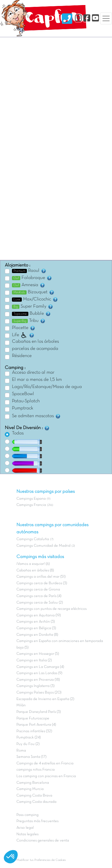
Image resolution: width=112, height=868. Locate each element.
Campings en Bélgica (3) (36, 628)
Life (23, 335)
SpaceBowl (23, 394)
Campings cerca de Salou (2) (40, 603)
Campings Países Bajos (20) (39, 693)
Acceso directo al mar (33, 373)
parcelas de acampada (35, 349)
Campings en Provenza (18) (38, 680)
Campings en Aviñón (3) (36, 622)
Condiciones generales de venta (43, 841)
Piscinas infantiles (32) (34, 731)
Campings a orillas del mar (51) (41, 577)
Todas (18, 433)
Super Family (33, 306)
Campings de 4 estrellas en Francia (45, 763)
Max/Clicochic (35, 299)
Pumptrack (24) (29, 738)
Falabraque (32, 278)
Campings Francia (31, 505)
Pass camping (27, 815)
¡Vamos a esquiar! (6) (33, 564)
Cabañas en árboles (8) (35, 571)
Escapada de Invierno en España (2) (45, 699)
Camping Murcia (30, 789)
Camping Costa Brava (34, 796)
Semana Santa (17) (31, 757)
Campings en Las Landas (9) (39, 673)
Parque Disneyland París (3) (39, 712)
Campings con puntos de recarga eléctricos (52, 609)
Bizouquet (33, 292)
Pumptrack (23, 408)
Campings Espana (31, 499)
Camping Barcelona (33, 783)
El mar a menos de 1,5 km (37, 380)
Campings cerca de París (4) (39, 596)
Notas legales (27, 834)
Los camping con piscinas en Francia (46, 776)
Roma (21, 751)
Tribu (29, 321)
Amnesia (29, 285)
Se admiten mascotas (36, 416)
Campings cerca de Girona (38, 590)
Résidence (22, 356)
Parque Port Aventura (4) (36, 725)
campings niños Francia (36, 770)
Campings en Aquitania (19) (39, 615)
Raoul (29, 271)
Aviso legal (25, 828)
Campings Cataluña (33, 539)
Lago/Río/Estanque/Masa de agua (47, 387)
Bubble (32, 314)
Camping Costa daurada (36, 802)
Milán (21, 705)
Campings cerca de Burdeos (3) (42, 583)
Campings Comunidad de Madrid (43, 546)
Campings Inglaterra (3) (35, 686)
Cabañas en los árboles (35, 342)
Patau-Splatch (26, 401)
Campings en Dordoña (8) (37, 635)
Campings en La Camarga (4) (40, 667)
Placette (24, 328)
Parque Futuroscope (33, 719)
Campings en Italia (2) (34, 660)
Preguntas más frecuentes (37, 821)
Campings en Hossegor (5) (38, 654)
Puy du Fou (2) (28, 744)
